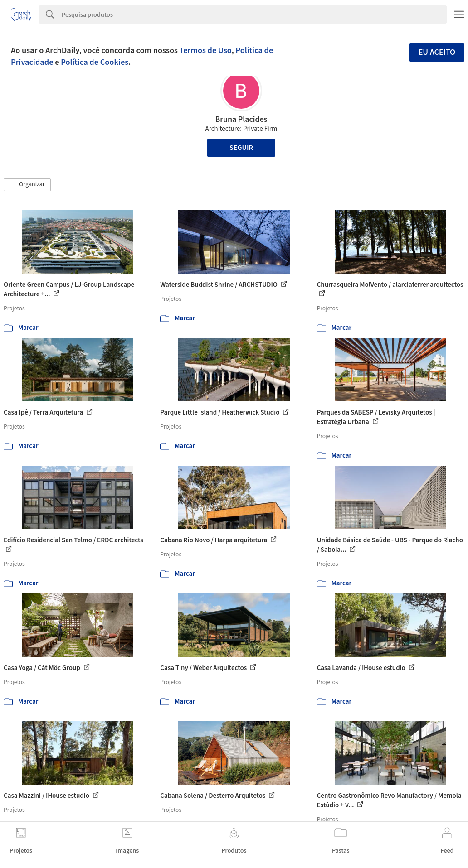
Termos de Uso (206, 50)
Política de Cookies (95, 62)
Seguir (241, 148)
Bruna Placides (241, 119)
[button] (27, 185)
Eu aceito (437, 52)
